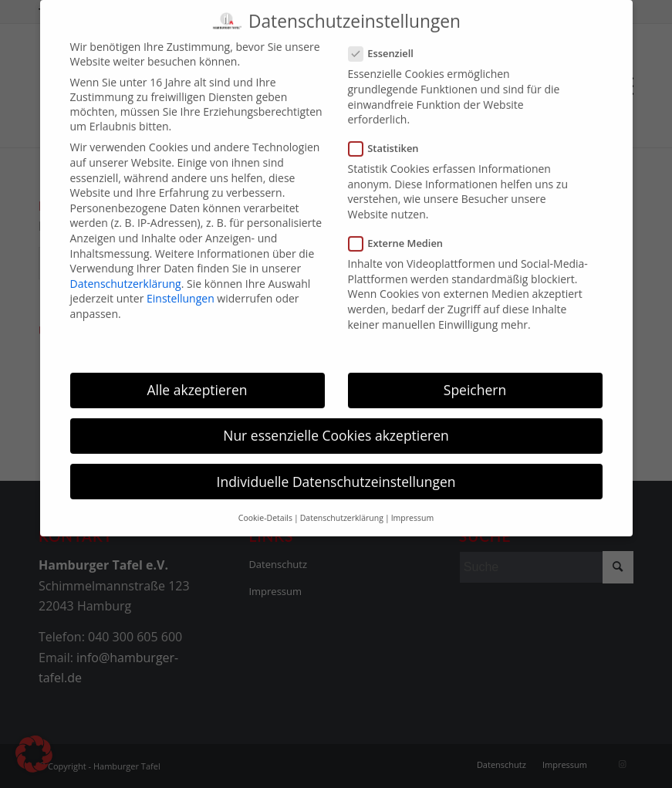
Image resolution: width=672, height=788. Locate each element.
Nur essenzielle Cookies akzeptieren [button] (336, 424)
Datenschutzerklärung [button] (342, 507)
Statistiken (390, 137)
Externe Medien (402, 232)
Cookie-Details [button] (265, 507)
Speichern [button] (475, 379)
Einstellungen (181, 287)
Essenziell (387, 42)
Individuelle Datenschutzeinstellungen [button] (336, 470)
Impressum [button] (412, 507)
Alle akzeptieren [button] (197, 379)
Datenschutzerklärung (126, 273)
